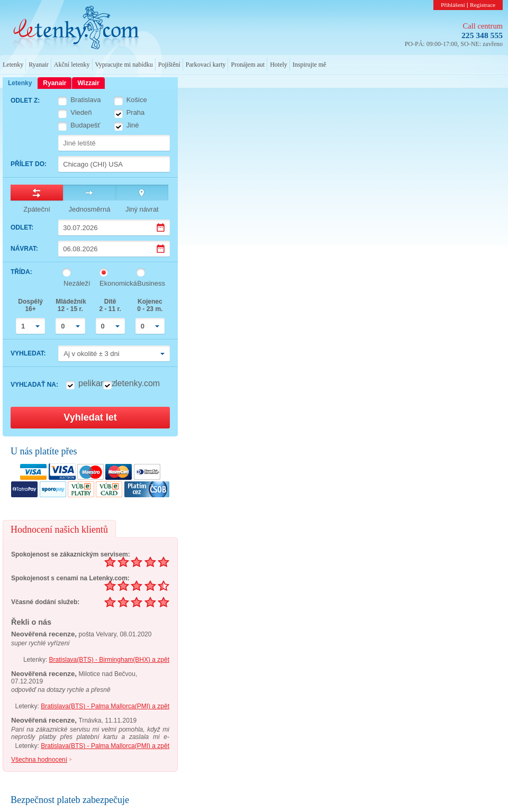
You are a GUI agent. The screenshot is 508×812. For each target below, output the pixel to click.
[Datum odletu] (114, 227)
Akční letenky (72, 65)
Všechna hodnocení (39, 760)
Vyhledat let (90, 417)
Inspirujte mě (310, 65)
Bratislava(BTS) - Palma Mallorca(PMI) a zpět (105, 706)
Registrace (483, 5)
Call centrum (483, 26)
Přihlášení (453, 5)
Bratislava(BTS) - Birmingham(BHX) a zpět (109, 660)
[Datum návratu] (114, 249)
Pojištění (169, 65)
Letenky (13, 65)
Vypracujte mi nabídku (124, 65)
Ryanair (39, 65)
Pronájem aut (248, 65)
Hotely (279, 65)
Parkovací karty (206, 65)
